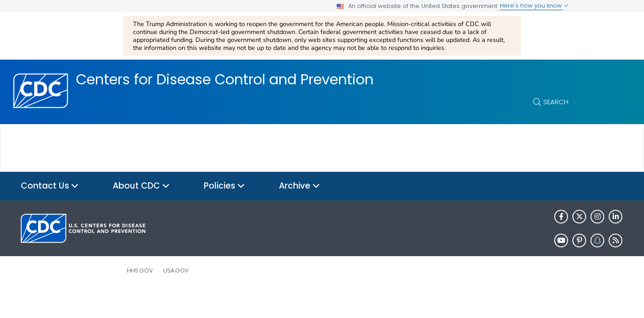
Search (556, 102)
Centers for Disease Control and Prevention (225, 79)
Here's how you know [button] (534, 6)
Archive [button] (299, 186)
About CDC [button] (141, 186)
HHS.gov (140, 271)
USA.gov (176, 271)
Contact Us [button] (50, 186)
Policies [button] (224, 186)
